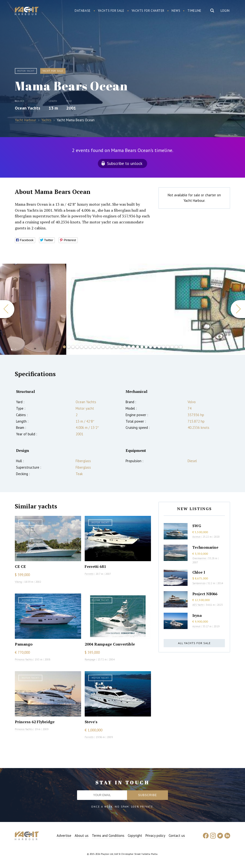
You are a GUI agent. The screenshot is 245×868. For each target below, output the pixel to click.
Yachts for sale (111, 11)
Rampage (90, 659)
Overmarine (200, 558)
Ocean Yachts (28, 108)
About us (82, 836)
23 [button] (159, 347)
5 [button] (82, 347)
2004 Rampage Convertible (110, 644)
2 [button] (69, 347)
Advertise (64, 836)
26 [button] (172, 347)
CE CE (20, 566)
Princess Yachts (24, 659)
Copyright (135, 836)
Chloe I (199, 572)
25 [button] (168, 347)
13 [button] (116, 347)
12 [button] (112, 347)
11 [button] (107, 347)
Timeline (194, 11)
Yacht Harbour (27, 12)
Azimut (196, 537)
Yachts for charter (148, 11)
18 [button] (138, 347)
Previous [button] (7, 309)
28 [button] (181, 347)
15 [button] (125, 347)
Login (225, 11)
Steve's (91, 722)
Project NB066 (205, 594)
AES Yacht (198, 605)
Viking (18, 582)
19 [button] (142, 347)
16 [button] (129, 347)
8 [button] (95, 347)
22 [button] (155, 347)
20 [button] (146, 347)
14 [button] (120, 347)
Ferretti (89, 574)
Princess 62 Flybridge (35, 722)
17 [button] (133, 347)
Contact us (177, 836)
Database (83, 11)
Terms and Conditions (108, 836)
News (176, 11)
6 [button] (86, 347)
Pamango (24, 644)
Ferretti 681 (95, 566)
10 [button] (103, 347)
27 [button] (176, 347)
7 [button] (90, 347)
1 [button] (64, 347)
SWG (197, 526)
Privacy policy (155, 836)
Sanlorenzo (199, 583)
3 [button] (73, 347)
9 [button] (99, 347)
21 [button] (150, 347)
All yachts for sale (194, 643)
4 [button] (77, 347)
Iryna (197, 615)
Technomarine (205, 547)
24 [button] (163, 347)
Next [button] (238, 309)
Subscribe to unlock (125, 163)
